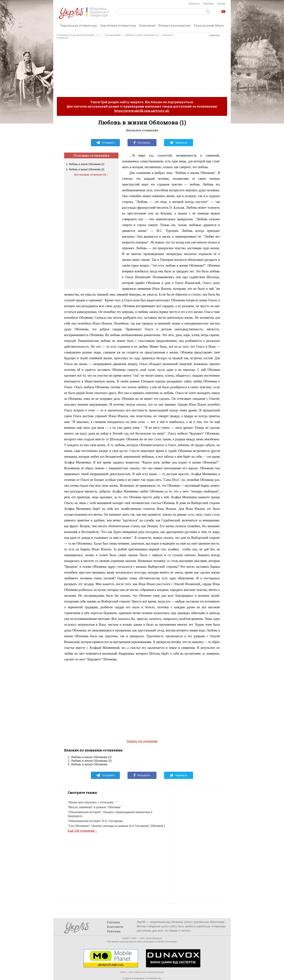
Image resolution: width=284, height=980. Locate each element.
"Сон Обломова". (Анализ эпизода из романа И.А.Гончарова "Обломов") (116, 826)
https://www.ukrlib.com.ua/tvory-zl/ (142, 111)
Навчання (147, 25)
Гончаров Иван (113, 35)
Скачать (215, 35)
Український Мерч (209, 25)
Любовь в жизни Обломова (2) (87, 164)
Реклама (208, 4)
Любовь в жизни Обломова (89, 764)
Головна (113, 922)
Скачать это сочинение (142, 741)
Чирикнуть (179, 143)
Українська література (79, 25)
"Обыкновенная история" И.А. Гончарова (95, 821)
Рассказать (142, 143)
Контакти (194, 4)
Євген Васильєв (154, 938)
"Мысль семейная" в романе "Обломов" (94, 807)
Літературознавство (174, 25)
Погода (221, 4)
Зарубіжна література (118, 25)
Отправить (105, 143)
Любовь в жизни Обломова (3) (87, 169)
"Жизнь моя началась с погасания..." (92, 802)
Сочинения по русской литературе (76, 35)
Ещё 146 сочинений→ (83, 831)
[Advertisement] (142, 68)
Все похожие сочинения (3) (90, 175)
